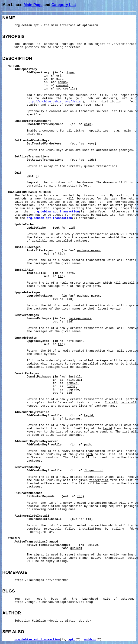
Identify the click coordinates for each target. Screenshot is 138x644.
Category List (64, 5)
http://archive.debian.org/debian (55, 102)
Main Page (33, 5)
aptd (72, 640)
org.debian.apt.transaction (56, 212)
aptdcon (90, 640)
